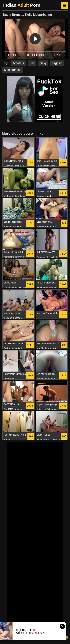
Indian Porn (22, 5)
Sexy (43, 63)
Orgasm (57, 63)
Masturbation (13, 70)
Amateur (18, 63)
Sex (32, 63)
